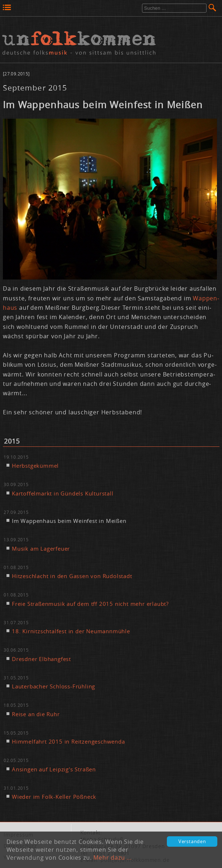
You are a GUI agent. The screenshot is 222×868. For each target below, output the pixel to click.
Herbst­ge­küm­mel (35, 466)
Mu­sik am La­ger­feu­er (41, 548)
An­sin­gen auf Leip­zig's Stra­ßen (54, 769)
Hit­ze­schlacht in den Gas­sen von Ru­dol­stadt (72, 576)
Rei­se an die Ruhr (36, 714)
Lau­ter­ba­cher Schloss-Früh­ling (54, 686)
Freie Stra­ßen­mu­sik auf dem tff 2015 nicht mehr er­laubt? (90, 604)
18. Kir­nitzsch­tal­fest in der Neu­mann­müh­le (71, 631)
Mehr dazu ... (112, 858)
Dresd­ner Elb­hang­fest (41, 659)
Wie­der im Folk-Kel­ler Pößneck (54, 797)
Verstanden (192, 841)
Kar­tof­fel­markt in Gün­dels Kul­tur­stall (63, 493)
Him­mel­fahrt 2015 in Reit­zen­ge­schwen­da (68, 741)
